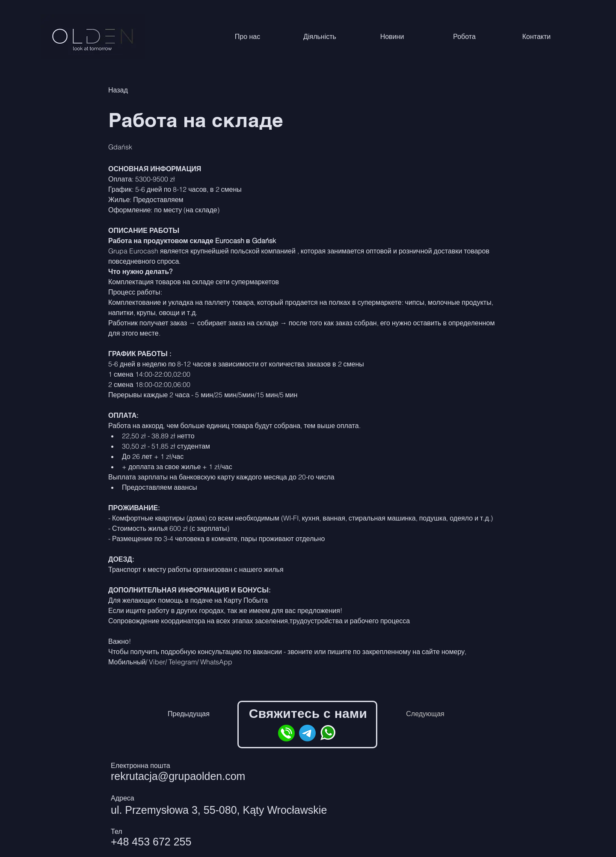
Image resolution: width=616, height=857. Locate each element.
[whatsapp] (328, 733)
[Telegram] (307, 733)
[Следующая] (425, 714)
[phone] (286, 733)
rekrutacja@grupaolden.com (178, 776)
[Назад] (139, 91)
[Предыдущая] (189, 714)
